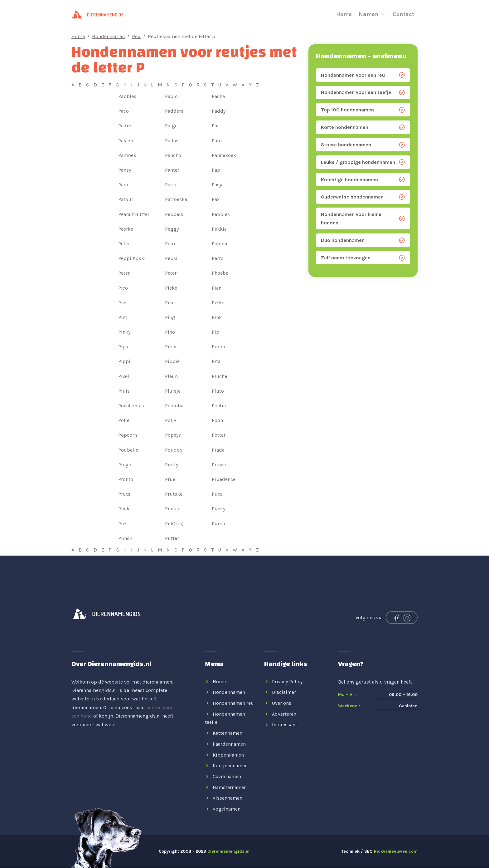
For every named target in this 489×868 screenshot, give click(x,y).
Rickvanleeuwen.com (396, 852)
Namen (372, 13)
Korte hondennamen (363, 128)
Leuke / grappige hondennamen (363, 163)
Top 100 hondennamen (363, 110)
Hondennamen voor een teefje (363, 93)
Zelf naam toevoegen (363, 258)
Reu (136, 36)
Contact (403, 13)
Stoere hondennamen (363, 145)
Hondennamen (108, 36)
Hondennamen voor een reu (363, 75)
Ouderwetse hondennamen (363, 198)
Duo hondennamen (363, 241)
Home (344, 13)
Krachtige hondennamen (363, 180)
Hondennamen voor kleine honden (363, 219)
